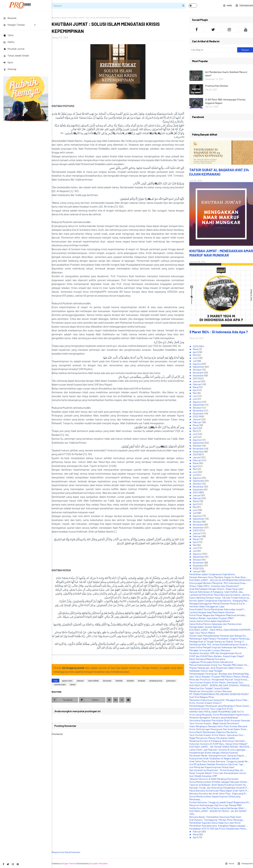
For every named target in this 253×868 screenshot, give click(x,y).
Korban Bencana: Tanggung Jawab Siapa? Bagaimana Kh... (220, 802)
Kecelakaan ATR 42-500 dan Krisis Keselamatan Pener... (219, 829)
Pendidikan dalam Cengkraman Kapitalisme (212, 574)
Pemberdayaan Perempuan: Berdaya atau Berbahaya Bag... (220, 674)
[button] (193, 6)
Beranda (55, 18)
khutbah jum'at (156, 681)
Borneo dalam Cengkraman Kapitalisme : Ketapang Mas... (219, 601)
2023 (196, 454)
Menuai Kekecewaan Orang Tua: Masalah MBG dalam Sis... (219, 665)
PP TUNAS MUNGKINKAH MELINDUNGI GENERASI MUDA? (219, 694)
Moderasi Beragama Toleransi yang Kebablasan (214, 717)
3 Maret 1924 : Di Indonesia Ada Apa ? (219, 332)
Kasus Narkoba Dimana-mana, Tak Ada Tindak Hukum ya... (220, 598)
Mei (195, 355)
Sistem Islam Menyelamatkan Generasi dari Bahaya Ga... (218, 636)
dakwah (80, 681)
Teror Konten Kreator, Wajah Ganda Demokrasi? (214, 723)
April (196, 352)
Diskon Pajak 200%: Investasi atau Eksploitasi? (214, 586)
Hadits (9, 42)
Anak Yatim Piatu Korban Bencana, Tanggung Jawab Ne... (219, 761)
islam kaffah (93, 681)
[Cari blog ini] (213, 50)
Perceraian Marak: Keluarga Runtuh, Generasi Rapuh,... (218, 755)
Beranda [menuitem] (10, 18)
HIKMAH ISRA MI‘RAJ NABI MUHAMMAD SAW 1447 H (217, 712)
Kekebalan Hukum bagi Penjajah (206, 671)
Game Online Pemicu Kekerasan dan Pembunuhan (215, 624)
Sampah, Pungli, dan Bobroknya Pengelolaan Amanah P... (219, 788)
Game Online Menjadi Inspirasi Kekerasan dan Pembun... (219, 647)
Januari (197, 381)
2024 (196, 492)
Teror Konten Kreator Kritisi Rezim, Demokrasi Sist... (217, 682)
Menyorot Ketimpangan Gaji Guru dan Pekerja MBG (216, 805)
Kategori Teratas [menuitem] (14, 25)
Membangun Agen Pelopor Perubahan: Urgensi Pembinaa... (220, 639)
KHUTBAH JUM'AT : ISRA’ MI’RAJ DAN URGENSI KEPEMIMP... (221, 630)
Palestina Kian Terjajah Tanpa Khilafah (209, 688)
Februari (197, 384)
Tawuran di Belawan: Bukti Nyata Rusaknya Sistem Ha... (218, 785)
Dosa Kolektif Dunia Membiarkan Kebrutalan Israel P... (218, 609)
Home (227, 6)
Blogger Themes (69, 863)
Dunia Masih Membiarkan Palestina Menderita (213, 732)
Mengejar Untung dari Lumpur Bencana (210, 650)
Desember (198, 375)
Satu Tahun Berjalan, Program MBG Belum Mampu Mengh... (220, 677)
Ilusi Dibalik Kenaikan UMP (203, 776)
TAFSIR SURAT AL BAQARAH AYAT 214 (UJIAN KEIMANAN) (219, 172)
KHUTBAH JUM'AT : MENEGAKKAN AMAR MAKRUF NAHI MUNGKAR (221, 253)
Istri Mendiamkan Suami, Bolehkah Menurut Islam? (226, 74)
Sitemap (10, 69)
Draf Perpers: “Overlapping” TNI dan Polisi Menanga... (217, 820)
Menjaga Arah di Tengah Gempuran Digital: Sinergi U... (217, 641)
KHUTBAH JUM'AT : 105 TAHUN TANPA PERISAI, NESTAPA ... (221, 747)
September (199, 367)
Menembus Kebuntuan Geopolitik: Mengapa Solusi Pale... (219, 700)
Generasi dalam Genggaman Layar (207, 606)
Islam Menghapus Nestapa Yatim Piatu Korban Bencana (218, 726)
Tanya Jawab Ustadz (16, 55)
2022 (196, 416)
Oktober (197, 370)
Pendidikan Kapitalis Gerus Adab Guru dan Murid (215, 823)
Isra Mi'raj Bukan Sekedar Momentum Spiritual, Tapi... (217, 764)
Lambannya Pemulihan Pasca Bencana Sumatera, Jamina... (220, 595)
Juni (195, 358)
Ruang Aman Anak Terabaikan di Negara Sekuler (214, 758)
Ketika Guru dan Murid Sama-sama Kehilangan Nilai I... (218, 808)
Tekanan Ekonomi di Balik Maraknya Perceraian (214, 779)
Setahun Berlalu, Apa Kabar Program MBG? (212, 618)
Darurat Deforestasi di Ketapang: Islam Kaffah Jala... (217, 592)
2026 (196, 568)
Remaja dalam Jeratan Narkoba (206, 627)
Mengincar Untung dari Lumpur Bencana (210, 691)
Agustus (197, 364)
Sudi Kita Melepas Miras (202, 697)
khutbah (142, 681)
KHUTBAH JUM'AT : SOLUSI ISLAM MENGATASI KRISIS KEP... (221, 580)
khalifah (119, 681)
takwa (64, 18)
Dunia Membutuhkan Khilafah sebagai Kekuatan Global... (219, 782)
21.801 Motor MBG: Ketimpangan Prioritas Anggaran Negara (225, 101)
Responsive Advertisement (66, 852)
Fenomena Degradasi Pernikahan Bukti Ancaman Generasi (220, 720)
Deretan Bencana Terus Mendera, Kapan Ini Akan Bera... (218, 577)
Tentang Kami (244, 6)
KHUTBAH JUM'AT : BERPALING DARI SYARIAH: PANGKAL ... (221, 685)
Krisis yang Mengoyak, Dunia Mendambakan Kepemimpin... (220, 715)
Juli (195, 361)
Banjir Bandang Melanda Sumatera (207, 659)
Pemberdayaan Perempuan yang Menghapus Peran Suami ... (220, 706)
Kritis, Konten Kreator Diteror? (205, 703)
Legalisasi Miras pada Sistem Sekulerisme (211, 662)
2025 (196, 530)
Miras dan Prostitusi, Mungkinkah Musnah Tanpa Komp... (219, 679)
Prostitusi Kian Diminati (217, 86)
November (198, 373)
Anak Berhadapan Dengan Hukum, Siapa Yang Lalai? (216, 589)
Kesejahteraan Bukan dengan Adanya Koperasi (214, 753)
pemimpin (171, 681)
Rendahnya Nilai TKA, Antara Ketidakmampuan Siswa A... (219, 644)
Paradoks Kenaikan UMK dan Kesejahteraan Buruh (216, 653)
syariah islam (60, 684)
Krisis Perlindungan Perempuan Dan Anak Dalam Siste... (219, 729)
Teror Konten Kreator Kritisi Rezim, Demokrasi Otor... (217, 735)
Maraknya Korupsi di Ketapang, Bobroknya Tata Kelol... (218, 741)
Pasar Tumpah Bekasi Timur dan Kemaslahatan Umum (218, 773)
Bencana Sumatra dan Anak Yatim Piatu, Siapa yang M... (218, 793)
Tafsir (9, 35)
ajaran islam (67, 681)
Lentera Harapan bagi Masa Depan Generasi (212, 612)
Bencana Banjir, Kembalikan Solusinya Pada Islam (215, 817)
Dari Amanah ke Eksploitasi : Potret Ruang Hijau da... (217, 770)
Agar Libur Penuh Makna (202, 633)
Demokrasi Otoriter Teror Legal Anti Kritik (211, 709)
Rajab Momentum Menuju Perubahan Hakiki (212, 738)
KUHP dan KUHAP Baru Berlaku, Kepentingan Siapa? (217, 656)
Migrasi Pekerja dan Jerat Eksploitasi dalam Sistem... (217, 668)
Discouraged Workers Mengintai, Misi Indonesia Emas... (218, 583)
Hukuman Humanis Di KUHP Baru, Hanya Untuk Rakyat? (218, 744)
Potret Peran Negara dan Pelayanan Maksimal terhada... (218, 615)
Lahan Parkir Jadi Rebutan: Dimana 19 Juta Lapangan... (218, 750)
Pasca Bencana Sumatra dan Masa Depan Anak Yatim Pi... (219, 791)
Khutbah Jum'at (14, 49)
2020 (196, 346)
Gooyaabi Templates (99, 863)
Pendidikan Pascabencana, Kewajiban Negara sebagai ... (219, 826)
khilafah (130, 681)
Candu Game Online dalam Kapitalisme (210, 621)
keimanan (107, 681)
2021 (196, 378)
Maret (196, 349)
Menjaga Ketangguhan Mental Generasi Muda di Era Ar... (218, 603)
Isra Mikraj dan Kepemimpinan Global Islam (212, 767)
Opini (8, 62)
